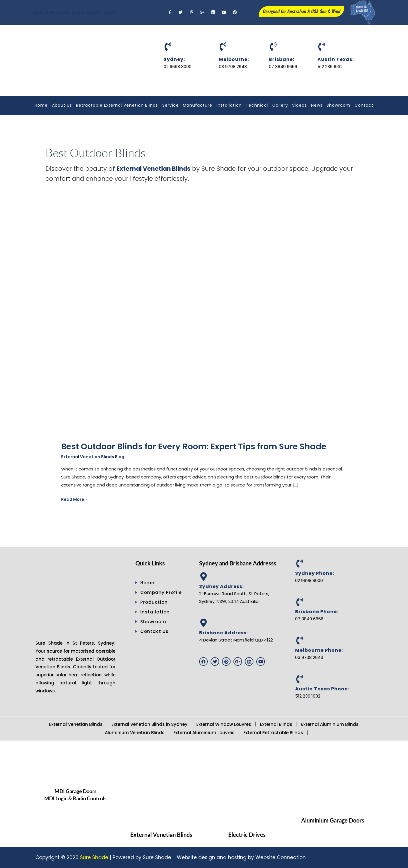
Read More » (75, 499)
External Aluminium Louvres (204, 733)
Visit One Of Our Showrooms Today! (75, 12)
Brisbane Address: (224, 633)
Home (41, 105)
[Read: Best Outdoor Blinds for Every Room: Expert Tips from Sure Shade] (168, 326)
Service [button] (171, 105)
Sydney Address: (221, 586)
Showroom (338, 105)
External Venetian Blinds (76, 724)
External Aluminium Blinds (330, 724)
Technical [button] (257, 105)
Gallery (280, 105)
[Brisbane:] (273, 47)
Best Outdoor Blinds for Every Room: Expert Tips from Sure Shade (200, 446)
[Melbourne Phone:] (299, 641)
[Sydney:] (168, 47)
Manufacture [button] (198, 105)
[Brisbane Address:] (203, 623)
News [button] (317, 105)
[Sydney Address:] (203, 577)
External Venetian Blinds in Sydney (149, 724)
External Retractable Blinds (273, 733)
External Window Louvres (224, 724)
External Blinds (276, 724)
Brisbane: (282, 59)
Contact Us (152, 632)
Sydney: (174, 59)
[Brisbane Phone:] (299, 602)
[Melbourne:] (223, 47)
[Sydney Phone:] (299, 564)
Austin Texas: (336, 59)
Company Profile (159, 593)
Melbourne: (234, 59)
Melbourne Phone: (319, 650)
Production (152, 602)
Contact (364, 105)
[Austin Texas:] (322, 47)
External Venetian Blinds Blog (94, 457)
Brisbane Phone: (317, 612)
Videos (299, 105)
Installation (229, 105)
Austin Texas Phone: (322, 689)
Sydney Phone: (315, 573)
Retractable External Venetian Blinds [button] (117, 105)
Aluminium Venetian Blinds (135, 733)
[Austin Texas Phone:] (299, 679)
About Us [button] (62, 105)
